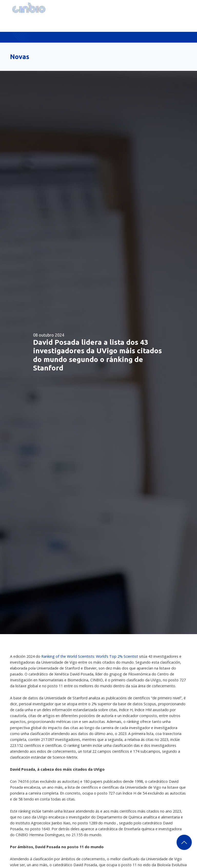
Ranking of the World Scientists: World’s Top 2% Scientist (90, 656)
